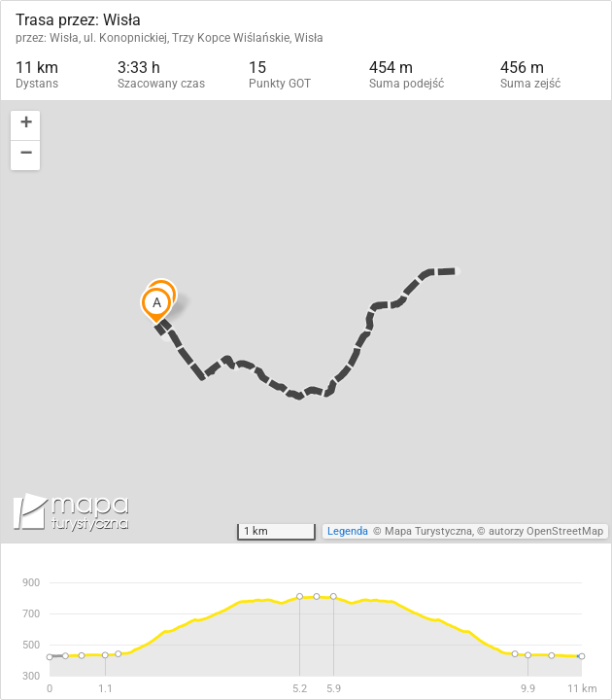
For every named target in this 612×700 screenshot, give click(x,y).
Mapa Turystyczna (428, 531)
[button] (25, 126)
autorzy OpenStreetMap (546, 531)
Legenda (348, 531)
